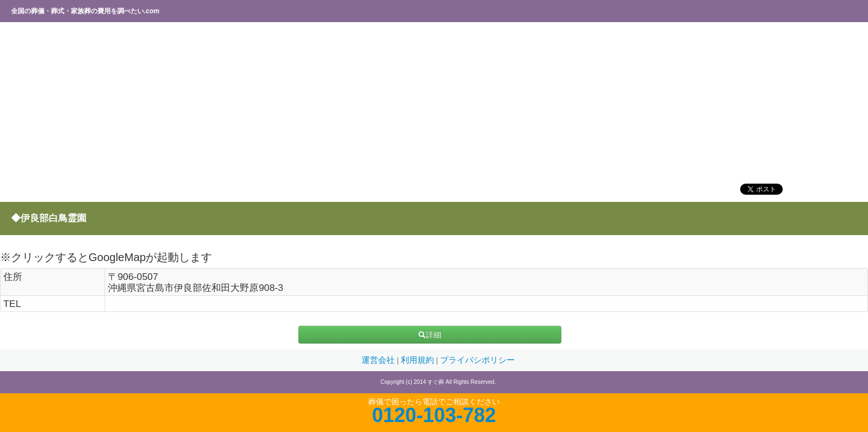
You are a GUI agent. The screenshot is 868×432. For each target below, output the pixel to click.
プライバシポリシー (477, 360)
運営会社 (379, 360)
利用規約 (418, 360)
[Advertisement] (335, 102)
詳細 (430, 335)
